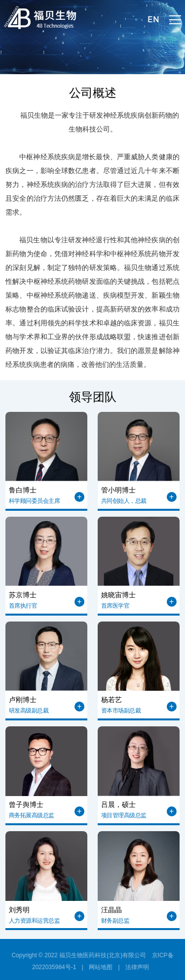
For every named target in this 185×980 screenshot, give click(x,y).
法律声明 (137, 967)
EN (153, 20)
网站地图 (101, 967)
